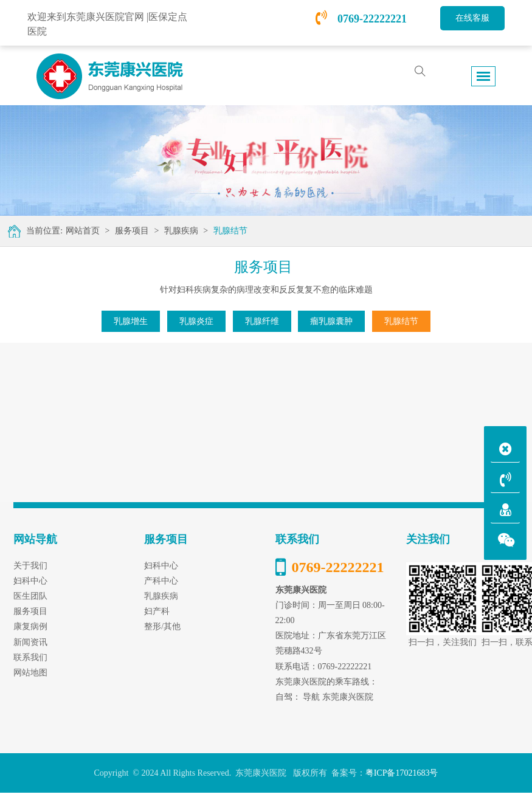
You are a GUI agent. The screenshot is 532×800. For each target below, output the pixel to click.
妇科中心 (161, 566)
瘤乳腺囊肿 (331, 321)
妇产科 (157, 611)
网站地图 (30, 673)
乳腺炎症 (196, 321)
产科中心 (161, 581)
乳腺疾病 (181, 231)
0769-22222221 (361, 19)
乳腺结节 (230, 231)
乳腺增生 (131, 321)
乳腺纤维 (262, 321)
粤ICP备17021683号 (402, 773)
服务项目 (132, 231)
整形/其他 (162, 626)
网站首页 (83, 231)
